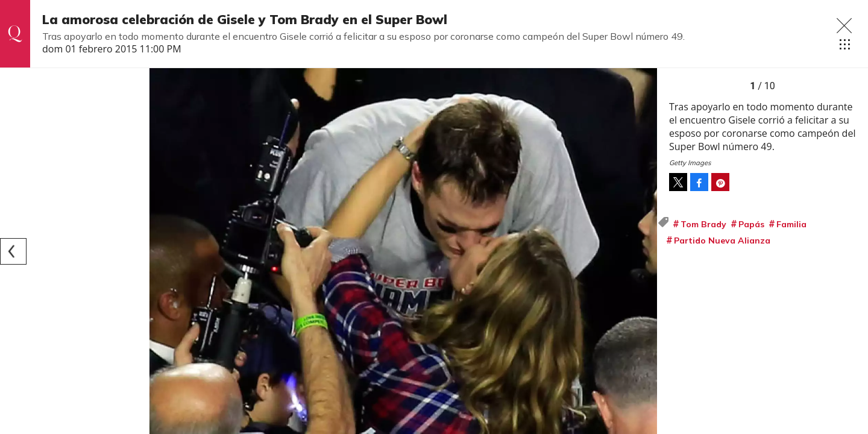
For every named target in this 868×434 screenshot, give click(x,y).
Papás (751, 224)
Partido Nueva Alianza (722, 241)
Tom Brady (703, 224)
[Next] (644, 251)
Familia (791, 224)
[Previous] (13, 251)
